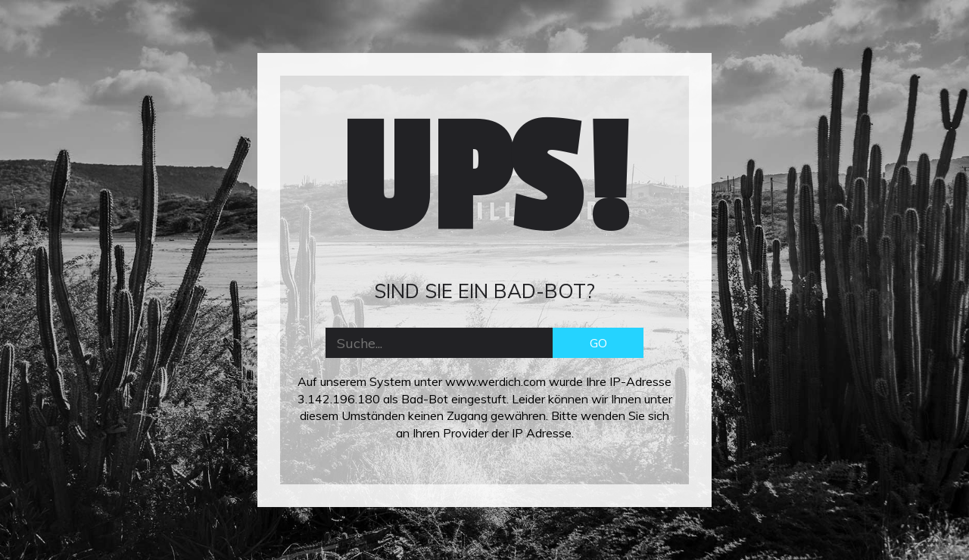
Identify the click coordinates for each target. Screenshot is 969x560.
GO (598, 343)
